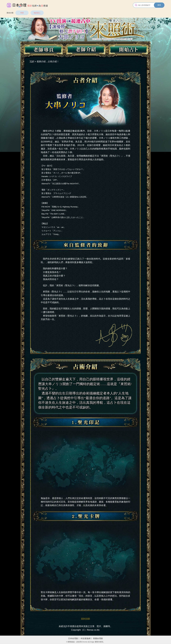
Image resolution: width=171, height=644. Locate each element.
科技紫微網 (86, 638)
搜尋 (159, 5)
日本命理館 (73, 638)
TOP (32, 62)
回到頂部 (85, 619)
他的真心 (37, 13)
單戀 (22, 13)
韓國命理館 (98, 638)
